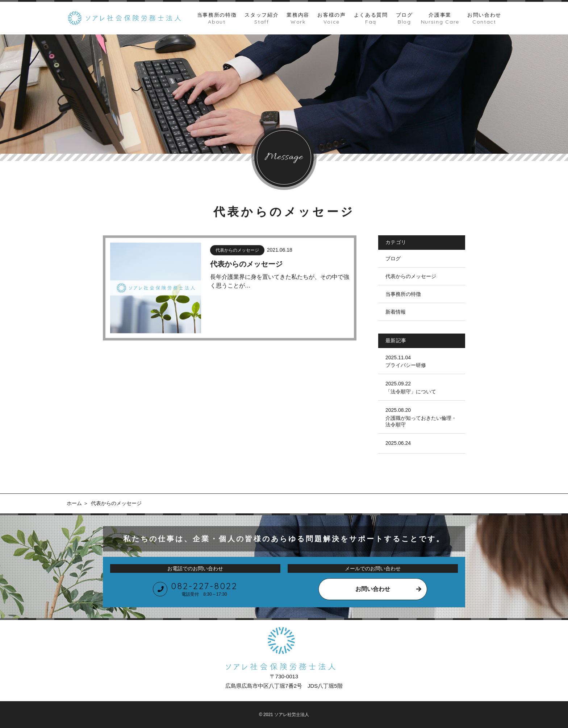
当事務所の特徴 (403, 294)
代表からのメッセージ (411, 276)
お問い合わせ (373, 589)
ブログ (393, 258)
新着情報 (396, 312)
